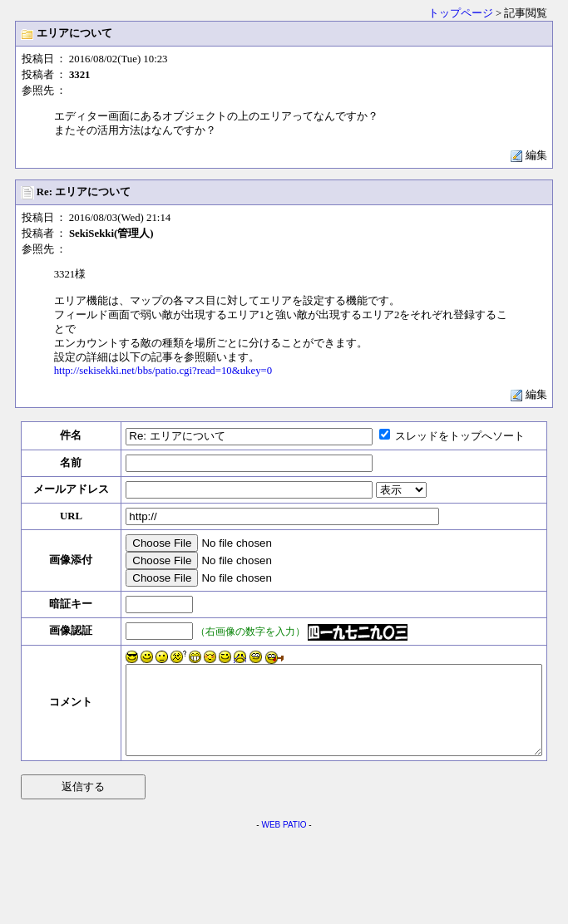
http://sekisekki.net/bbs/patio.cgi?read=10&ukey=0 (163, 371)
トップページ (461, 13)
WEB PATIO (284, 842)
